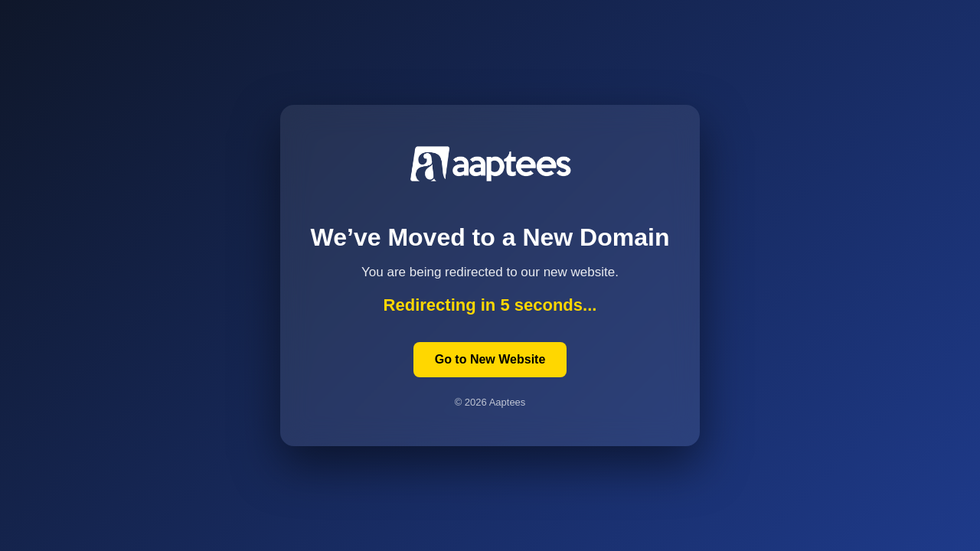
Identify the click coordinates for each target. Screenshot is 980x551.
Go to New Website (490, 359)
